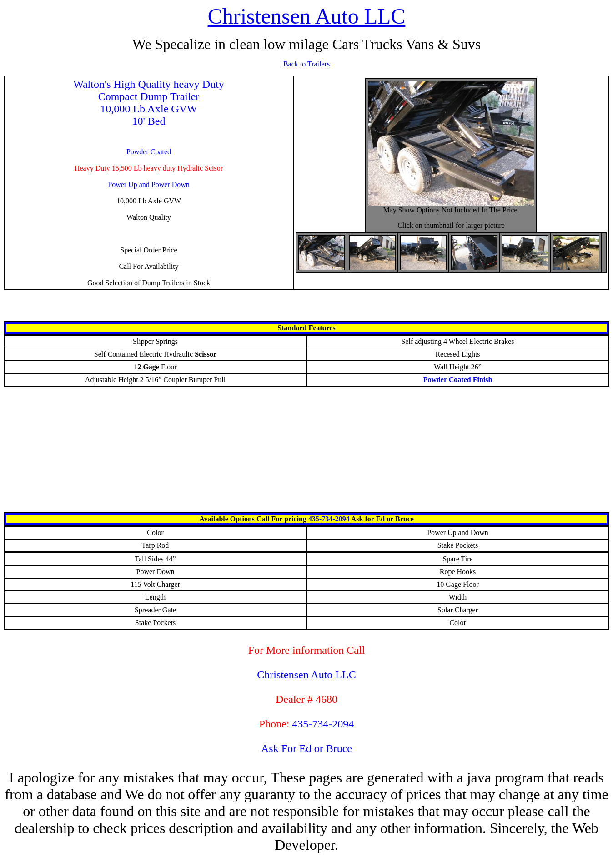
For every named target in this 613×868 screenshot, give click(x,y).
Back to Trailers (306, 64)
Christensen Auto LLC (307, 16)
